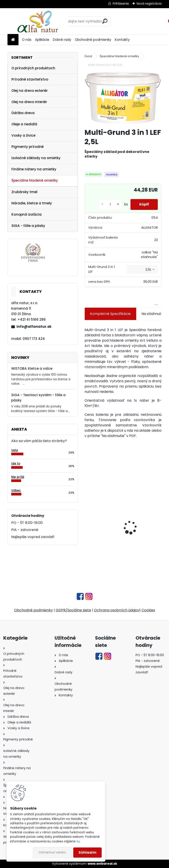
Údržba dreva (23, 113)
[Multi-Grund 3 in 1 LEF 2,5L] (123, 98)
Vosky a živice (23, 135)
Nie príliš (18, 477)
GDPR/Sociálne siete (73, 610)
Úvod (88, 56)
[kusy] (110, 204)
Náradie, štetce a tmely (32, 203)
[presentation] (87, 520)
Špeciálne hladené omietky (35, 180)
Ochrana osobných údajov (117, 610)
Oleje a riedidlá (24, 124)
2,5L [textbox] (148, 269)
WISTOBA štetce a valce (32, 368)
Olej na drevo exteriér (30, 91)
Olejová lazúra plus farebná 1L (101, 537)
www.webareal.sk (102, 864)
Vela (15, 450)
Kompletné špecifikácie (110, 314)
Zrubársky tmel (24, 192)
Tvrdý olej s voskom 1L (137, 538)
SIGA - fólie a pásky (28, 226)
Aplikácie (42, 40)
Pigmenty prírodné (28, 147)
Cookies (148, 610)
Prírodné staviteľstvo (30, 79)
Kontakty (122, 40)
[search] (105, 21)
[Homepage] (13, 40)
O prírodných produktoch (33, 68)
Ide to (16, 464)
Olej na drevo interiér (29, 102)
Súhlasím (87, 852)
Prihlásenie (121, 4)
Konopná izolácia (27, 214)
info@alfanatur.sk (34, 327)
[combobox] (142, 269)
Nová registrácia (149, 4)
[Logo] (38, 21)
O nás (27, 40)
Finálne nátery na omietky (34, 169)
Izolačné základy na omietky (36, 158)
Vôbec (16, 490)
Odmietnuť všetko (52, 852)
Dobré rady (62, 40)
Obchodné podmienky (93, 40)
